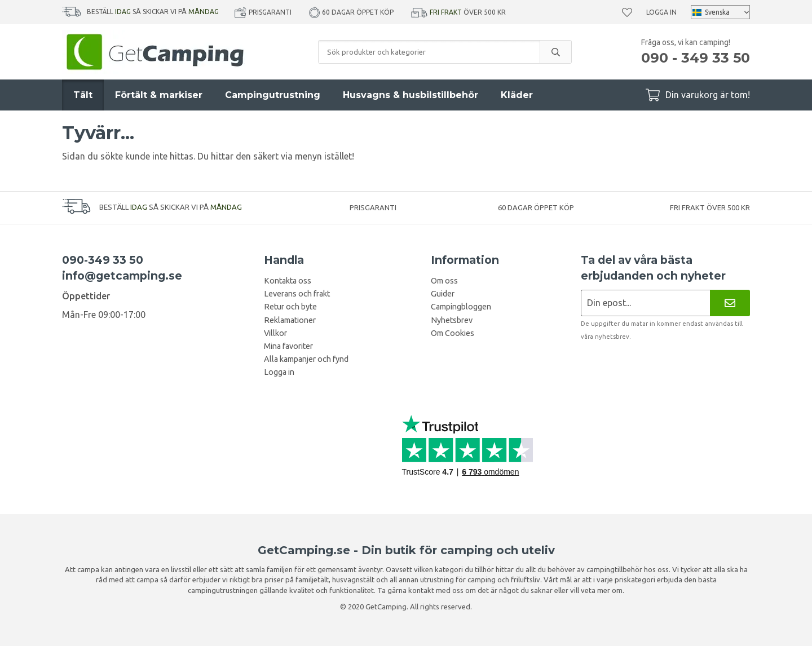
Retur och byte (290, 307)
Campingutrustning (273, 95)
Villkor (275, 333)
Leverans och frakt (297, 294)
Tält (83, 95)
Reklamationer (290, 320)
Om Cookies (453, 333)
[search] (555, 52)
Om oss (444, 281)
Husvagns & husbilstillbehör (411, 95)
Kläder (517, 95)
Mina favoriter (288, 346)
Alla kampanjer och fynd (306, 359)
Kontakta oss (288, 281)
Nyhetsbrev (452, 320)
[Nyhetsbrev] (730, 303)
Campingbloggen (461, 307)
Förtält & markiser (159, 95)
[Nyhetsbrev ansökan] (645, 303)
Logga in (661, 12)
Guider (443, 294)
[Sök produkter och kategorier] (429, 52)
